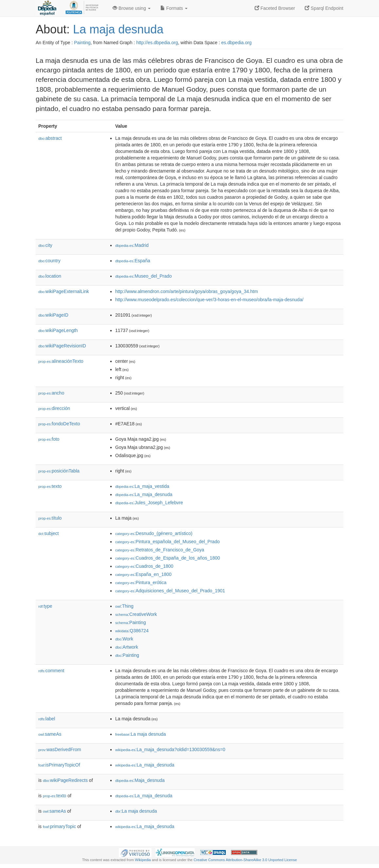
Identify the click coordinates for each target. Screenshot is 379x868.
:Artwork (127, 647)
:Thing (124, 606)
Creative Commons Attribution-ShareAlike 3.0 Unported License (245, 860)
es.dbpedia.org (236, 43)
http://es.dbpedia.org (157, 43)
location (50, 276)
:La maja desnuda (141, 734)
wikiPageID (53, 315)
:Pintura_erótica (141, 582)
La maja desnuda (118, 29)
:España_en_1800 (143, 574)
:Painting (131, 622)
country (49, 261)
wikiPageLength (58, 330)
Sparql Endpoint (324, 8)
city (45, 245)
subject (48, 533)
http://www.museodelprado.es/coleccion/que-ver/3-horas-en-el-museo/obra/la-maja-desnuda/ (209, 300)
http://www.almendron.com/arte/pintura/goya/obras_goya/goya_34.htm (187, 291)
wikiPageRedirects (65, 780)
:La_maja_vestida (142, 486)
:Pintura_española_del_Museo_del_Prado (167, 542)
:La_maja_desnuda (144, 494)
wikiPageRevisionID (62, 346)
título (50, 518)
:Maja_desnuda (140, 780)
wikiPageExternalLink (64, 291)
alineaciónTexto (61, 361)
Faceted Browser (275, 8)
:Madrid (132, 245)
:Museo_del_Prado (144, 276)
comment (51, 671)
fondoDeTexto (59, 424)
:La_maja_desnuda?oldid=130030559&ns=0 (170, 749)
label (47, 719)
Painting (82, 43)
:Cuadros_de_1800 (144, 566)
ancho (51, 393)
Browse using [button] (132, 8)
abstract (50, 138)
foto (49, 439)
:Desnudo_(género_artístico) (154, 533)
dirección (54, 408)
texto (50, 486)
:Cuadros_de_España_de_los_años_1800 (168, 558)
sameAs (50, 734)
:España (133, 261)
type (45, 606)
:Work (124, 639)
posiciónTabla (59, 471)
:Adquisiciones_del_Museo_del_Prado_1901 (170, 591)
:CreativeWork (136, 614)
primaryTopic (59, 826)
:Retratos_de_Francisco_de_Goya (160, 550)
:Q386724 (132, 631)
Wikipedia (143, 860)
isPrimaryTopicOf (59, 765)
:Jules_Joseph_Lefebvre (149, 503)
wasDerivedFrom (60, 749)
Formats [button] (174, 8)
